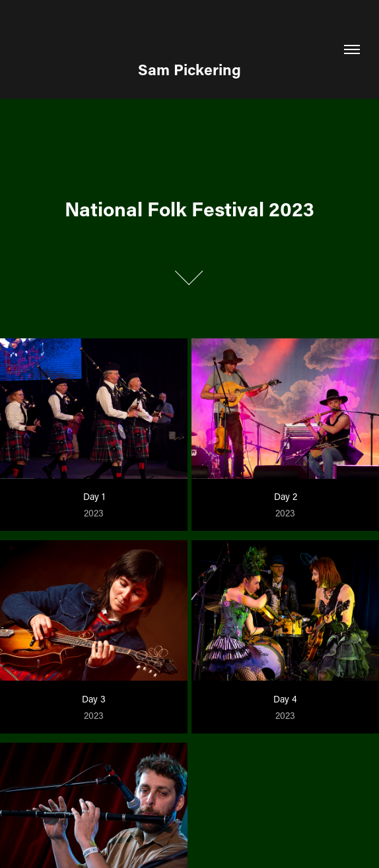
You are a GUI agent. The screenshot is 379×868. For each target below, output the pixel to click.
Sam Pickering (189, 69)
